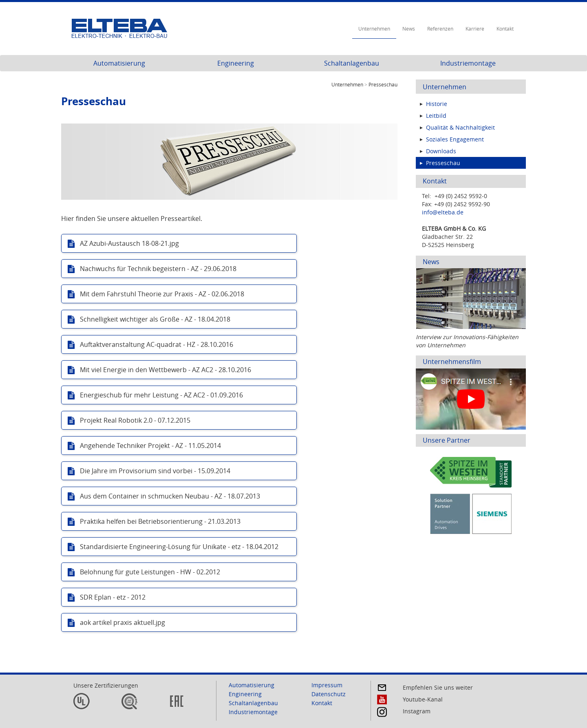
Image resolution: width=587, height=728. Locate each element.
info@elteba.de (443, 212)
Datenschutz (329, 694)
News (409, 29)
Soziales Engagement (455, 139)
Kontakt (505, 29)
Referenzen (440, 29)
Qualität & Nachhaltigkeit (460, 127)
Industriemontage (468, 63)
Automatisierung (119, 63)
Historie (437, 104)
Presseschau (443, 163)
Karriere (475, 29)
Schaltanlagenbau (352, 63)
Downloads (441, 151)
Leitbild (436, 116)
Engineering (236, 63)
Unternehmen (374, 29)
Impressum (327, 685)
